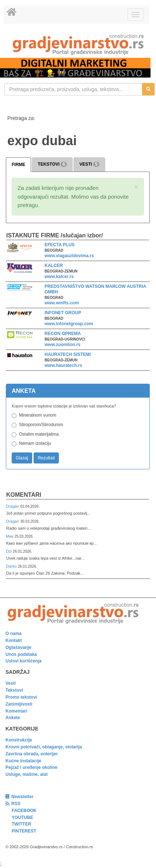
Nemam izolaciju (35, 443)
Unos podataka (21, 654)
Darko (12, 566)
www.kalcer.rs (59, 277)
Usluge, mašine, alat (26, 774)
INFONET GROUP (63, 313)
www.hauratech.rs (63, 365)
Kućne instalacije (23, 761)
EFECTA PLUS (60, 245)
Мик (10, 536)
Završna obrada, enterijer (32, 754)
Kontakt (14, 640)
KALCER (54, 266)
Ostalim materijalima (39, 434)
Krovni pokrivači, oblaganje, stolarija (44, 747)
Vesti (11, 683)
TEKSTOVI (52, 164)
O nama (14, 634)
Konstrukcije (19, 740)
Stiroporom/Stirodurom (41, 425)
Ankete (13, 718)
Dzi (9, 551)
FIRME (18, 165)
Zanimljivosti (19, 704)
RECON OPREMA (63, 334)
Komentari (24, 495)
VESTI (89, 164)
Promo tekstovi (21, 697)
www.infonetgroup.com (69, 324)
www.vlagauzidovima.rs (69, 256)
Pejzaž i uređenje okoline (31, 767)
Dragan (13, 506)
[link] (78, 44)
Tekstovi (14, 690)
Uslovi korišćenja (24, 661)
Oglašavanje (18, 647)
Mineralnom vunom (38, 415)
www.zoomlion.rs (62, 345)
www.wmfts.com (62, 303)
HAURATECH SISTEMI (68, 354)
